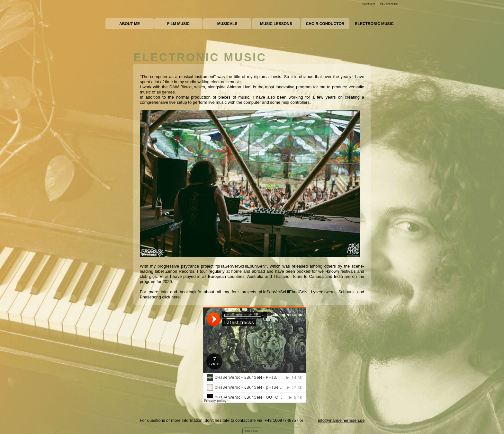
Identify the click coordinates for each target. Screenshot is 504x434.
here (175, 297)
